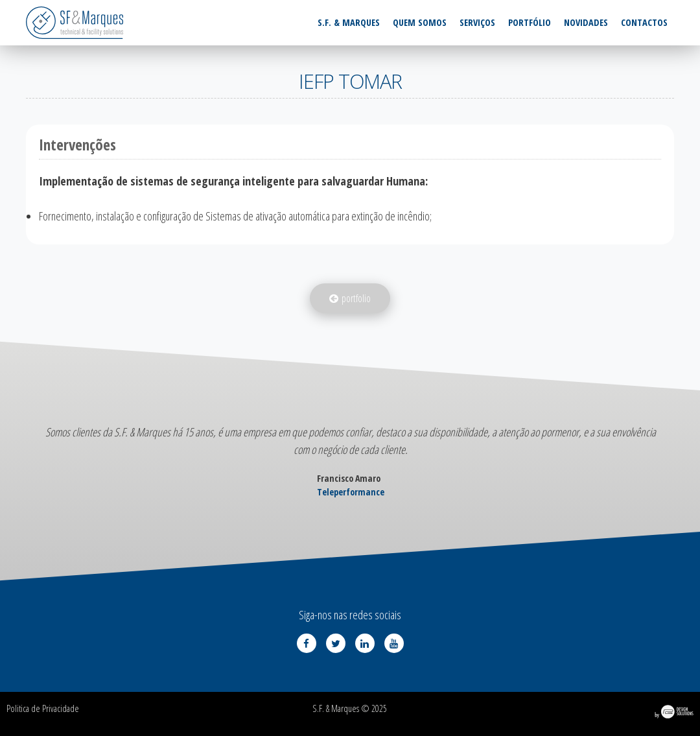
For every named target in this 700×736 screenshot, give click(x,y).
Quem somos (420, 22)
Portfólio (530, 22)
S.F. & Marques (349, 22)
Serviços (477, 22)
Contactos (644, 22)
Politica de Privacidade (43, 708)
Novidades (586, 22)
